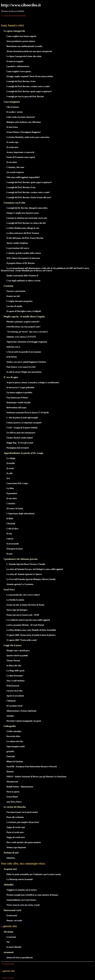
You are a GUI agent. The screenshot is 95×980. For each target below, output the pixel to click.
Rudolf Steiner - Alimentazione (20, 787)
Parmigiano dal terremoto (18, 448)
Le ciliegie (11, 458)
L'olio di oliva (12, 529)
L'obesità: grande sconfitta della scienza (24, 253)
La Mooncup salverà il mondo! (20, 879)
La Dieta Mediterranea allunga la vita (23, 228)
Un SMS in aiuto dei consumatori (21, 433)
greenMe (10, 751)
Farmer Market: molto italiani (20, 438)
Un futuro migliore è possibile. (19, 393)
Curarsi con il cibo (15, 691)
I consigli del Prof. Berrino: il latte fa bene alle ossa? (29, 197)
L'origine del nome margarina (19, 301)
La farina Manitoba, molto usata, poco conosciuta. (28, 137)
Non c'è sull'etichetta (15, 681)
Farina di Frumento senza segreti (21, 157)
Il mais (9, 554)
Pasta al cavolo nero (15, 832)
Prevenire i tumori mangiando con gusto (24, 721)
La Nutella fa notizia (15, 600)
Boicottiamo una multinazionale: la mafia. (25, 46)
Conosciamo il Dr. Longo (17, 483)
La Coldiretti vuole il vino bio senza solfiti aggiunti (28, 620)
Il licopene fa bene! (15, 549)
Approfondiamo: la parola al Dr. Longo (23, 453)
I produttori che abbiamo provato (21, 559)
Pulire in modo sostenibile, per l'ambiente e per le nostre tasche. (34, 874)
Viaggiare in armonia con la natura (22, 890)
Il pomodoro (12, 493)
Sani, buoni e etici (12, 25)
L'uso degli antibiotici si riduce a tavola (23, 281)
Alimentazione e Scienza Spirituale (21, 711)
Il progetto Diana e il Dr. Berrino (21, 263)
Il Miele (10, 519)
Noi (8, 942)
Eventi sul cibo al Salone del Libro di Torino (25, 605)
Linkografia (10, 726)
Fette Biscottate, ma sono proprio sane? (23, 327)
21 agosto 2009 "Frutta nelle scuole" (22, 640)
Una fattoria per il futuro (17, 398)
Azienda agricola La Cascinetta (20, 584)
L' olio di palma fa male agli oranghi (22, 418)
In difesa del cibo (14, 666)
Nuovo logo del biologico (17, 610)
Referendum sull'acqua (16, 408)
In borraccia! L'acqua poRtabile (20, 388)
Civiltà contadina (14, 731)
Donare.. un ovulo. (14, 921)
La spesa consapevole (14, 31)
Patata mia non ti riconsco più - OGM (23, 615)
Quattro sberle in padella (17, 656)
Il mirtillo (11, 463)
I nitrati (10, 539)
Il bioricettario (13, 686)
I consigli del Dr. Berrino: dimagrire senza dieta (27, 208)
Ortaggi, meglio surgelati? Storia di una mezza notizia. (30, 76)
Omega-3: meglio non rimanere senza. (23, 213)
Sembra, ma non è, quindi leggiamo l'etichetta (26, 362)
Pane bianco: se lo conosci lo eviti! (21, 367)
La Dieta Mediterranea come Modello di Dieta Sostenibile (31, 630)
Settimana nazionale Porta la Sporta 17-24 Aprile (28, 413)
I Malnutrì (11, 701)
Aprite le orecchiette (15, 696)
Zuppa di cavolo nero (16, 837)
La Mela (10, 488)
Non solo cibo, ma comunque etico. (23, 863)
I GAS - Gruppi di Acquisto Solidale (22, 428)
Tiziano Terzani (13, 661)
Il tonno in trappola (15, 61)
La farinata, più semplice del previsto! (23, 822)
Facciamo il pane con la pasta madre (22, 812)
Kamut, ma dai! (13, 296)
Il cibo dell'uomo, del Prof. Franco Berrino (25, 238)
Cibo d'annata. (13, 107)
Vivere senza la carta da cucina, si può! (23, 905)
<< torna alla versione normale (13, 16)
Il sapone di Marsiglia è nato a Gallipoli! (24, 311)
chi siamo (8, 932)
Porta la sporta (13, 792)
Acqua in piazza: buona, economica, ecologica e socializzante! (33, 382)
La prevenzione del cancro (18, 248)
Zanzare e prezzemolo (16, 291)
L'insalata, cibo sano (15, 167)
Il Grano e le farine (15, 509)
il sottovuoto (12, 915)
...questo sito (9, 926)
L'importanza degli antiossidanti (21, 514)
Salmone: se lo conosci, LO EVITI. (21, 337)
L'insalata (11, 503)
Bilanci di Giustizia (15, 762)
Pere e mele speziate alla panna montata (24, 842)
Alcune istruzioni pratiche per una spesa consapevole (29, 51)
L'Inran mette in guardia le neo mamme (24, 352)
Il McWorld (12, 357)
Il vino (9, 534)
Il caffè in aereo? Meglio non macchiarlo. (24, 372)
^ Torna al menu (7, 964)
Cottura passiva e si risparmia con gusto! (24, 423)
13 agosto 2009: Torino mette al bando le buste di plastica (31, 635)
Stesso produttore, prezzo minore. (21, 41)
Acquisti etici (10, 869)
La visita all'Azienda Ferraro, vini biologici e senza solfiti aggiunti (35, 569)
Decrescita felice (13, 736)
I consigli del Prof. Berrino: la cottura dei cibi (26, 223)
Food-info (11, 756)
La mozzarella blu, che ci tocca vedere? (23, 595)
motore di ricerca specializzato (20, 958)
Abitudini (9, 885)
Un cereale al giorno (15, 172)
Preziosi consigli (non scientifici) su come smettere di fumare (32, 895)
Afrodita (10, 716)
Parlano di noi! (11, 853)
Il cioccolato (12, 162)
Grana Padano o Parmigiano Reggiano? (24, 132)
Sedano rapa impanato (16, 847)
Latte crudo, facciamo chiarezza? (21, 117)
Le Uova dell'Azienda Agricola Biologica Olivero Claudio (31, 579)
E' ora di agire (11, 377)
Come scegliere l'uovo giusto (19, 71)
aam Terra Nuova (14, 802)
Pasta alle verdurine (15, 817)
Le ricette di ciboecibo (15, 807)
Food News (9, 590)
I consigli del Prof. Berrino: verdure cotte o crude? (28, 86)
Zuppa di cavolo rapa (16, 827)
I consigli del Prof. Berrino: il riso (21, 81)
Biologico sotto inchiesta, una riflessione (24, 122)
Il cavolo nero (12, 147)
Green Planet (12, 797)
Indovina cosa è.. (14, 347)
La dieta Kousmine (15, 676)
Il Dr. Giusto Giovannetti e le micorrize (23, 258)
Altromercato (12, 782)
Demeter (10, 772)
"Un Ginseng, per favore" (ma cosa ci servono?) (27, 332)
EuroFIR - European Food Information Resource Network (32, 767)
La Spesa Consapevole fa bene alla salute (24, 56)
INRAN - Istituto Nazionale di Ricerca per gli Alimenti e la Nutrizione (36, 777)
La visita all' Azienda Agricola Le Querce (24, 574)
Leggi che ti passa (13, 645)
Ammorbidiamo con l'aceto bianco (21, 900)
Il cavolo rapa (12, 142)
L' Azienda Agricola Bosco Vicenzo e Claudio (26, 564)
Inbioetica (11, 858)
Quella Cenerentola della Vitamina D (22, 276)
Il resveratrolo (13, 544)
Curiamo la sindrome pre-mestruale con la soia (27, 218)
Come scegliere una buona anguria (21, 36)
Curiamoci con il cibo (14, 203)
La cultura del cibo (15, 741)
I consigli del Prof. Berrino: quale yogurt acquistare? (29, 91)
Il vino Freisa (12, 127)
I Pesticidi (11, 524)
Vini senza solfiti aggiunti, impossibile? (23, 177)
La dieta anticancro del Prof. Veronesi (23, 233)
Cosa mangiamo (12, 102)
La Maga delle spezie (15, 671)
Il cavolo (10, 468)
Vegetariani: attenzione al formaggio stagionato (27, 342)
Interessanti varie (12, 910)
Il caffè (9, 473)
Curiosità (8, 286)
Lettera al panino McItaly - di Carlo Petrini (25, 625)
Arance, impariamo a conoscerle (20, 152)
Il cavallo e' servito (15, 112)
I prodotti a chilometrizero (18, 66)
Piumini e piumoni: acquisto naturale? (23, 322)
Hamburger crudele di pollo (18, 403)
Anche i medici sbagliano (17, 243)
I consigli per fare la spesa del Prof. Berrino (25, 96)
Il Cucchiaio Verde (15, 706)
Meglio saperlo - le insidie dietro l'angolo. (24, 317)
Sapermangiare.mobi (16, 746)
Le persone (11, 937)
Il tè (8, 478)
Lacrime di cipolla (14, 306)
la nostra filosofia (14, 947)
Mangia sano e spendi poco (18, 651)
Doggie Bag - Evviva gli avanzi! (20, 443)
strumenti (9, 952)
